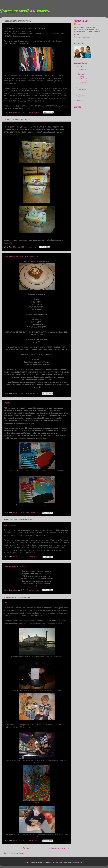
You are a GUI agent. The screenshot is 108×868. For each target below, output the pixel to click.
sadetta (8, 603)
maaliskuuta (83, 90)
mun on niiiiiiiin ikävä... (14, 566)
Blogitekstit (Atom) (16, 853)
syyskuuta (83, 69)
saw (61, 862)
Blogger (80, 862)
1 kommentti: (31, 247)
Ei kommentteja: (33, 112)
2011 (79, 101)
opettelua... (9, 525)
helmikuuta (83, 95)
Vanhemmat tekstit (59, 848)
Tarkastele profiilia (82, 37)
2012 (79, 67)
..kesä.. (7, 403)
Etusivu (26, 848)
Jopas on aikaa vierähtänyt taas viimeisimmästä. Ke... (83, 79)
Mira (78, 24)
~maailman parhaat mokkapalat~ (21, 256)
